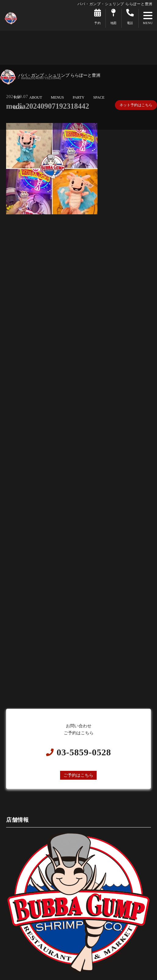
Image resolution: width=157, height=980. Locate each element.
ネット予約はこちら (136, 105)
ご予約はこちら (78, 775)
